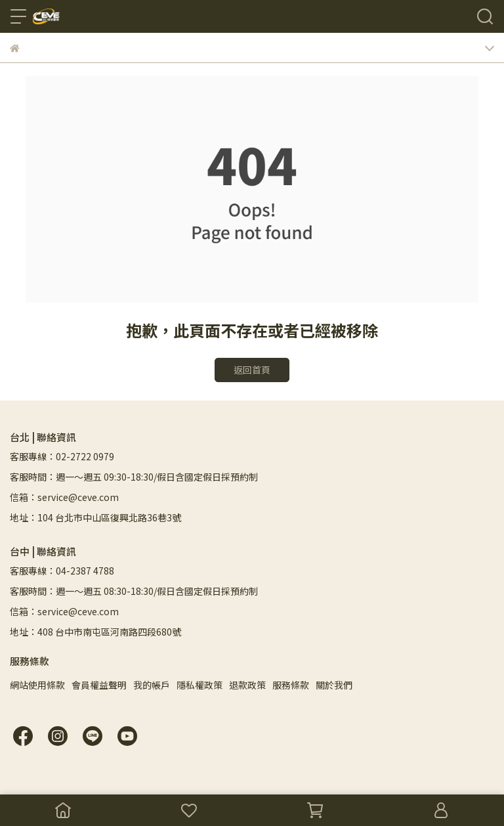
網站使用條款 (37, 685)
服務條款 (291, 685)
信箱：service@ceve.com (64, 497)
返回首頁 (252, 370)
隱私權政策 (199, 685)
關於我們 (334, 685)
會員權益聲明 (99, 685)
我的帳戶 (152, 685)
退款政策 (247, 685)
